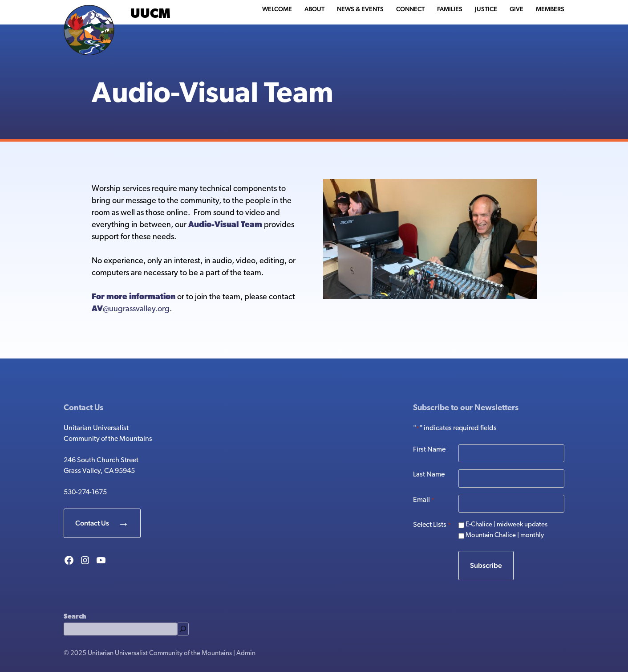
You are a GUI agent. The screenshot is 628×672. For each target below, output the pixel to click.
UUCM (150, 14)
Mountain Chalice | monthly (505, 536)
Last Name (429, 475)
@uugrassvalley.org (131, 309)
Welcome (277, 9)
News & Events (360, 9)
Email (424, 501)
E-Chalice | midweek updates (506, 525)
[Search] (183, 629)
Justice (486, 9)
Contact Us (92, 523)
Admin (246, 654)
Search (75, 617)
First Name (429, 450)
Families (450, 9)
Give (517, 9)
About (314, 9)
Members (550, 9)
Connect (410, 9)
